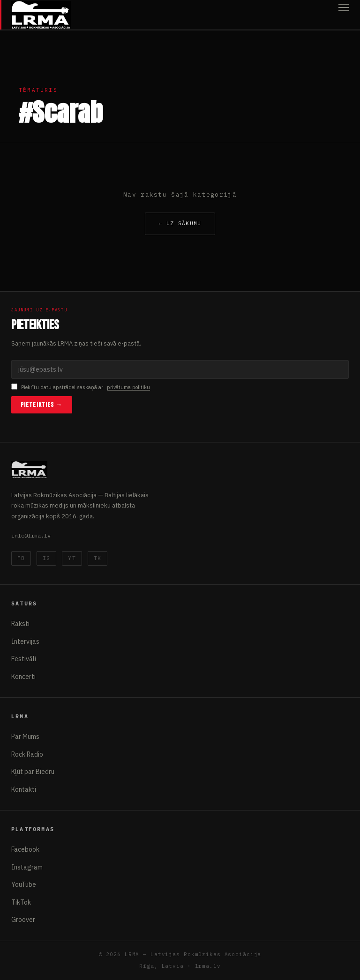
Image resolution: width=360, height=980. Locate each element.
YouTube (24, 884)
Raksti (20, 624)
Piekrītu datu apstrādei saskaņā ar (81, 387)
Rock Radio (27, 754)
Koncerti (23, 677)
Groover (23, 920)
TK (97, 558)
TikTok (21, 902)
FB (21, 558)
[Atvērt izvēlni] (344, 15)
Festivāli (24, 659)
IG (46, 558)
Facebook (25, 849)
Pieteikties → (42, 405)
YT (72, 558)
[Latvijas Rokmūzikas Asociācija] (41, 15)
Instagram (27, 867)
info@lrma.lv (31, 535)
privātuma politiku (128, 387)
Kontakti (24, 789)
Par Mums (25, 737)
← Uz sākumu (180, 223)
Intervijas (25, 641)
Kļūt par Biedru (33, 772)
